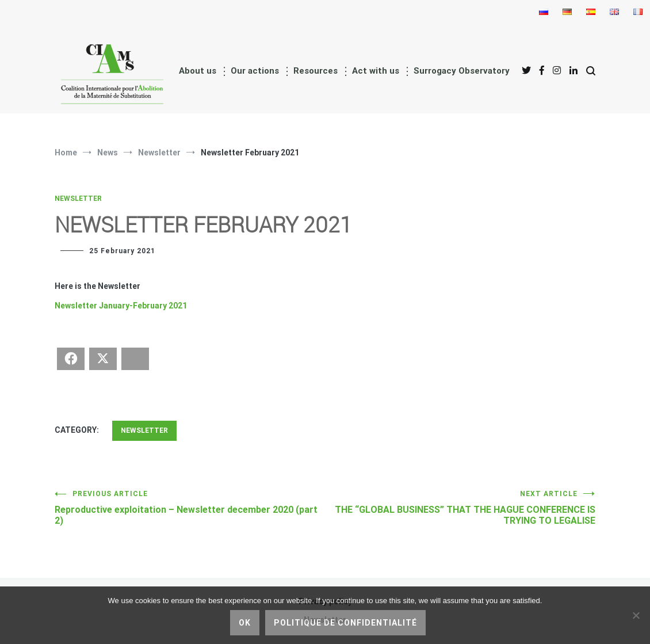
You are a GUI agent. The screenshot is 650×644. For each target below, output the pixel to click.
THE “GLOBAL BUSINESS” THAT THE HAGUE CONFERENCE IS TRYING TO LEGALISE (460, 508)
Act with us (376, 71)
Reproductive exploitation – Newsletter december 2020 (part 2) (190, 508)
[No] (636, 615)
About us (198, 71)
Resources (316, 71)
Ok (245, 623)
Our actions (255, 71)
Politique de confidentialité (345, 623)
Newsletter (78, 199)
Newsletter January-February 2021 (121, 306)
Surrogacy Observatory (462, 71)
